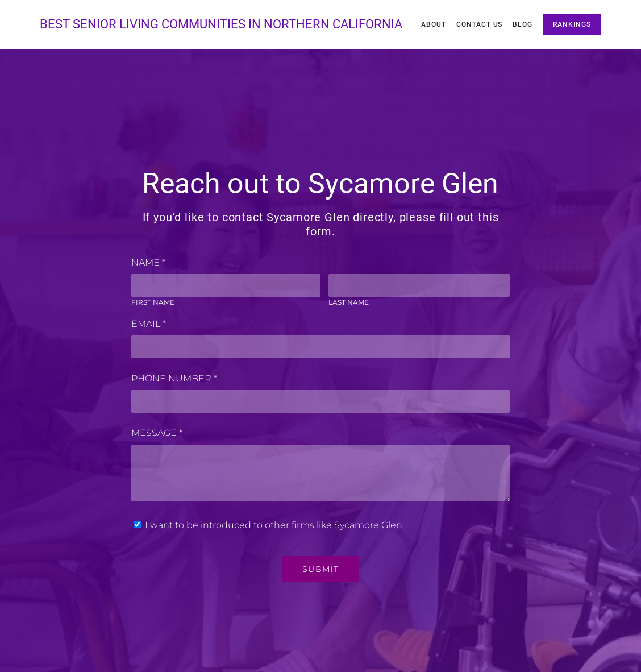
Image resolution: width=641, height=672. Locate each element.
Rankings (572, 24)
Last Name (349, 302)
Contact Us (480, 24)
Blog (523, 24)
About (434, 24)
